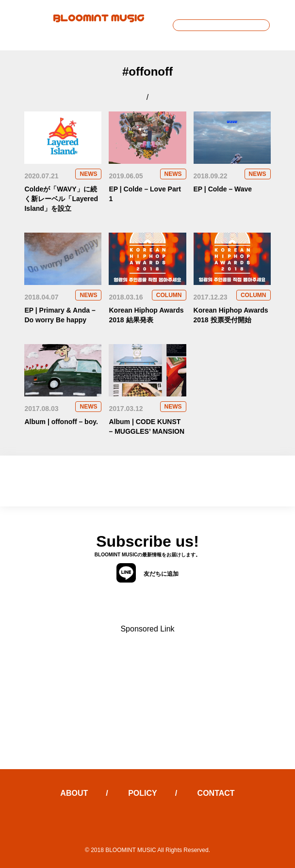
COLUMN (169, 295)
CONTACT (216, 793)
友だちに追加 (147, 573)
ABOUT (74, 793)
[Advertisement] (147, 701)
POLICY (143, 793)
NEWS (88, 174)
